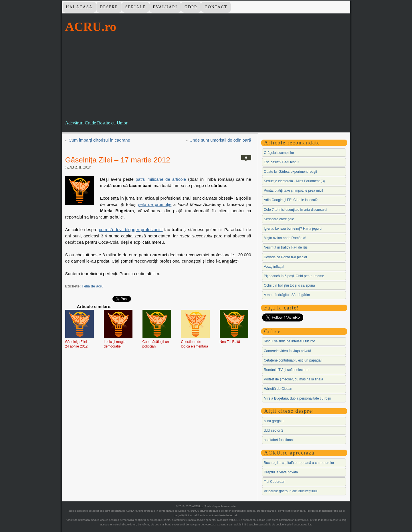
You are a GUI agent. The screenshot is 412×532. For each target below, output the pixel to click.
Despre (109, 7)
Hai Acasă (79, 7)
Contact (216, 7)
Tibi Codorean (275, 482)
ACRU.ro (91, 27)
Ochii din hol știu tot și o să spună (289, 285)
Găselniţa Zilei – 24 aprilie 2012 (78, 344)
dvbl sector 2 (274, 430)
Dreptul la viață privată (281, 472)
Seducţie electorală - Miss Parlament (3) (294, 181)
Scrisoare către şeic (279, 219)
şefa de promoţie (155, 204)
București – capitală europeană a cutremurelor (299, 463)
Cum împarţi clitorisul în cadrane (99, 140)
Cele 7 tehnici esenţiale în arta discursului (295, 210)
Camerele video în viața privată (287, 351)
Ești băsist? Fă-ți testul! (282, 162)
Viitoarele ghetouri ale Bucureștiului (291, 491)
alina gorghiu (274, 421)
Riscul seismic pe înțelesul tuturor (289, 341)
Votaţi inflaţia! (274, 267)
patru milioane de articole (161, 179)
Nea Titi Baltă (230, 342)
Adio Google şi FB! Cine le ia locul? (291, 200)
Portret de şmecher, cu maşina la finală (293, 379)
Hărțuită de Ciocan (278, 389)
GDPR (191, 7)
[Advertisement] (206, 77)
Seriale (136, 7)
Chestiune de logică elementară (195, 344)
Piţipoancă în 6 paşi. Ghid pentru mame (294, 276)
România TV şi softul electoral (287, 370)
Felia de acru (93, 286)
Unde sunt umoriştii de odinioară (220, 140)
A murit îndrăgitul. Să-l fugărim (287, 295)
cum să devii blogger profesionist (131, 230)
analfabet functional (279, 440)
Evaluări (165, 7)
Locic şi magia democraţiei (115, 344)
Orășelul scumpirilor (279, 153)
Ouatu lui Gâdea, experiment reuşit (290, 172)
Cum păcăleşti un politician (156, 344)
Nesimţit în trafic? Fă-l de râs (286, 247)
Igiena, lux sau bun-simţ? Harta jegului (293, 229)
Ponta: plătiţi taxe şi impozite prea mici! (293, 190)
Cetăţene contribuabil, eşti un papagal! (293, 360)
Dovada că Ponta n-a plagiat (285, 257)
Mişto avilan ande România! (285, 238)
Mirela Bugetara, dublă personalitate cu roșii (297, 398)
